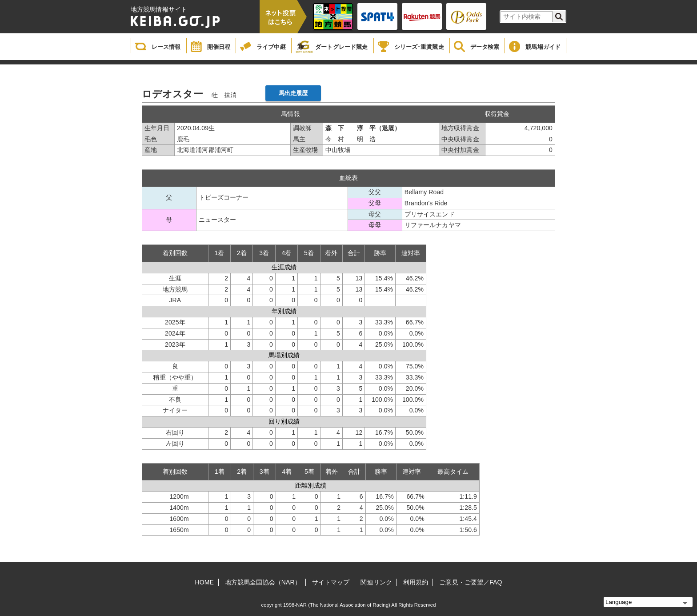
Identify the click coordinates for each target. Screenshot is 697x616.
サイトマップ (331, 582)
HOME (204, 582)
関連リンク (376, 582)
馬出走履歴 (293, 93)
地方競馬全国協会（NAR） (263, 582)
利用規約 (416, 582)
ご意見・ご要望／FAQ (471, 582)
